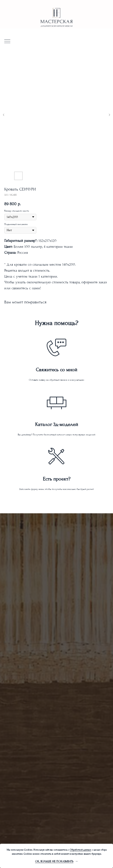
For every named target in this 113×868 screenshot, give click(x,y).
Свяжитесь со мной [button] (56, 370)
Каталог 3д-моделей (57, 424)
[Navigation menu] (7, 42)
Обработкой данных (80, 850)
